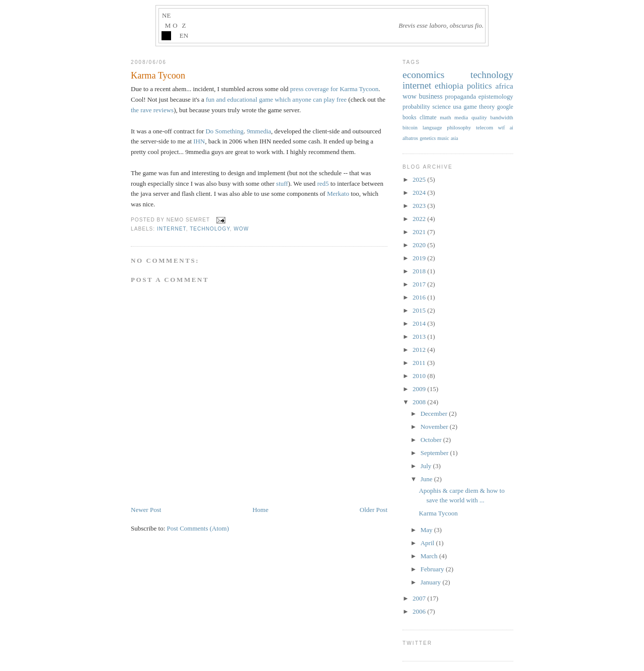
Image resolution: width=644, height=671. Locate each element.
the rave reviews (152, 110)
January (432, 582)
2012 (420, 350)
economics (423, 75)
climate (428, 117)
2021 (420, 232)
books (409, 117)
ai (511, 128)
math (445, 117)
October (432, 440)
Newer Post (146, 510)
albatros (410, 138)
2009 (420, 389)
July (427, 466)
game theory (479, 107)
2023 (420, 206)
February (433, 569)
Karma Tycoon (158, 76)
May (427, 530)
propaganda (460, 96)
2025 (420, 179)
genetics (428, 138)
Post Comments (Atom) (198, 528)
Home (261, 510)
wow (242, 229)
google (505, 107)
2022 (420, 219)
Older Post (374, 510)
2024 (420, 193)
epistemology (496, 97)
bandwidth (502, 117)
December (435, 414)
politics (479, 86)
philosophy (459, 127)
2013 (420, 337)
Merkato (338, 194)
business (430, 96)
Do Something (224, 131)
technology (210, 229)
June (427, 479)
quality (479, 117)
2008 (420, 402)
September (435, 453)
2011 (420, 363)
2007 (420, 598)
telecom (485, 127)
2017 (420, 284)
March (430, 556)
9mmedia (259, 131)
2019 (420, 258)
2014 (420, 323)
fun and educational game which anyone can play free (276, 99)
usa (457, 107)
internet (172, 229)
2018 (420, 271)
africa (504, 86)
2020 (420, 245)
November (435, 427)
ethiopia (449, 86)
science (441, 107)
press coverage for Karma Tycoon (335, 89)
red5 (323, 183)
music (443, 138)
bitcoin (410, 127)
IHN (199, 141)
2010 (420, 376)
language (432, 127)
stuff (282, 183)
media (461, 117)
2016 (420, 297)
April (428, 543)
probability (416, 107)
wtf (502, 128)
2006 (420, 611)
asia (455, 138)
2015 (420, 310)
